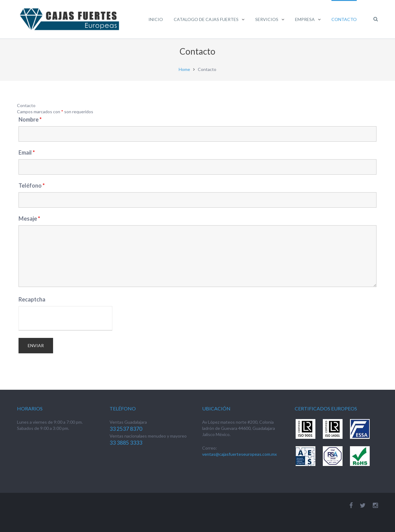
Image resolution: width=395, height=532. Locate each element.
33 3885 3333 (126, 443)
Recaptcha (32, 299)
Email (27, 152)
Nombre (30, 119)
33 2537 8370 (126, 429)
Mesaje (29, 218)
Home (184, 70)
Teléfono (32, 185)
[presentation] (65, 318)
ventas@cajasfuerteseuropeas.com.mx (239, 454)
